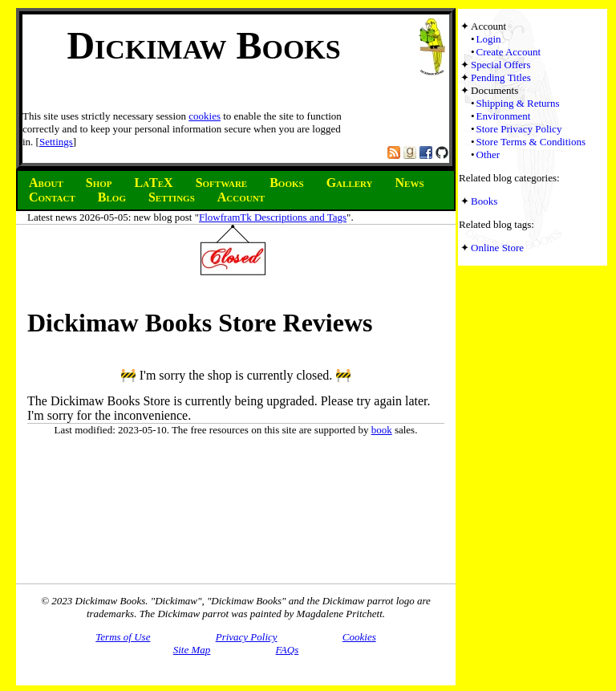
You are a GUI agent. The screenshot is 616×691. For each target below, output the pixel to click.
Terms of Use (123, 637)
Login (489, 39)
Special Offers (500, 65)
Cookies (359, 637)
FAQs (288, 650)
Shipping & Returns (518, 103)
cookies (205, 116)
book (382, 430)
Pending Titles (501, 77)
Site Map (192, 650)
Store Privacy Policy (519, 129)
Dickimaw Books (203, 45)
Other (488, 154)
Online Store (497, 248)
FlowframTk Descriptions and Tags (273, 217)
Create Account (509, 52)
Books (484, 201)
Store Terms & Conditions (531, 142)
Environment (504, 116)
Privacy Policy (247, 637)
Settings (56, 142)
